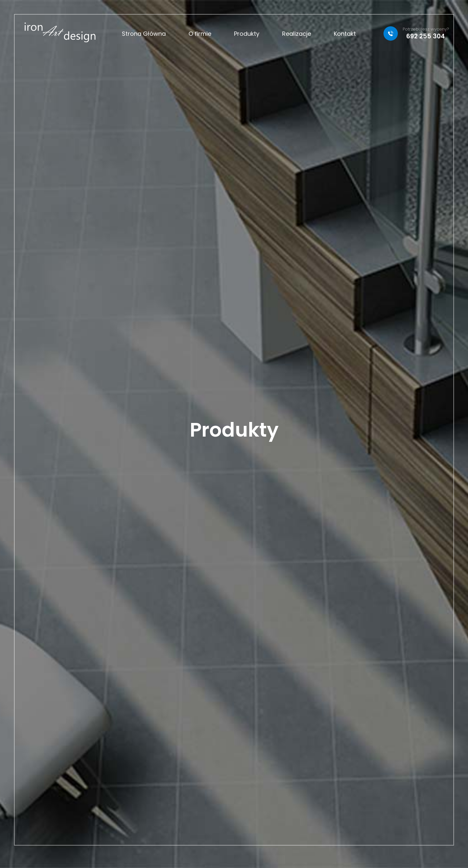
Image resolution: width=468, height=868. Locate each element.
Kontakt (345, 34)
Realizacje (297, 34)
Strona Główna (144, 34)
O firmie (200, 34)
